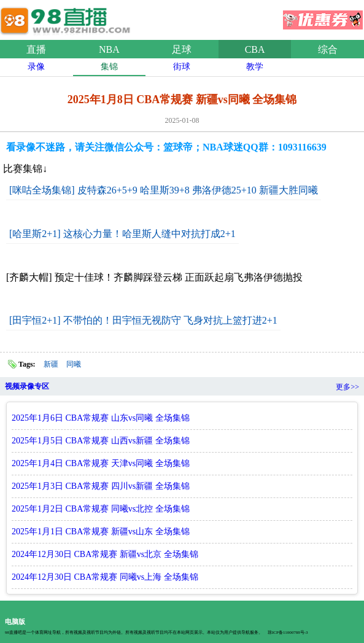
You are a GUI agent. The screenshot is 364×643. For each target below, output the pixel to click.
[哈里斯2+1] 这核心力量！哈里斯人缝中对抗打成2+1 (122, 234)
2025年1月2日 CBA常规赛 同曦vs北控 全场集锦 (101, 509)
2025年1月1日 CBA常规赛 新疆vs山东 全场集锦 (101, 532)
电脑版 (15, 622)
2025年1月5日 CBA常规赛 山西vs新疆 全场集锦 (101, 441)
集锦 (109, 67)
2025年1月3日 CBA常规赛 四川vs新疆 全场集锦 (101, 486)
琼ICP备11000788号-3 (288, 633)
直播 (36, 49)
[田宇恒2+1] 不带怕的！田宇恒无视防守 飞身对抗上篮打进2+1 (143, 320)
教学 (255, 67)
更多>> (347, 387)
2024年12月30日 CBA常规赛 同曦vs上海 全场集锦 (105, 577)
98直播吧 (68, 18)
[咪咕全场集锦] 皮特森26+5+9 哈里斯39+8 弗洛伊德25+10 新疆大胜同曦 (164, 190)
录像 (36, 67)
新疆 (51, 364)
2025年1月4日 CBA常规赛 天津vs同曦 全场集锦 (101, 463)
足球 (182, 49)
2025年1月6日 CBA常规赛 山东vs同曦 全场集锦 (101, 418)
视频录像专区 (27, 386)
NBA (109, 49)
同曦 (74, 364)
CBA (255, 49)
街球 (182, 67)
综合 (328, 49)
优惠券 (323, 16)
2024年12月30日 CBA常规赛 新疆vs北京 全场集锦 (105, 554)
